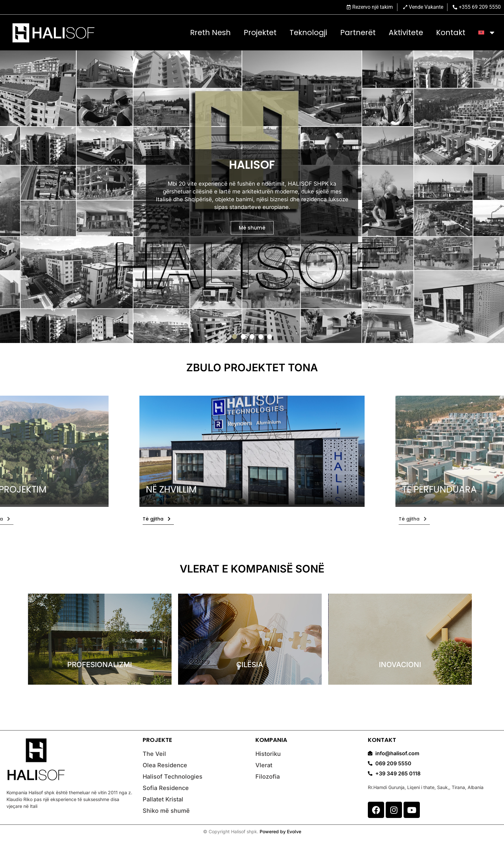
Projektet (260, 33)
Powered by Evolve (280, 831)
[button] (234, 337)
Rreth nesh (210, 33)
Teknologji (308, 33)
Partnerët (358, 33)
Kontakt (451, 33)
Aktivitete (406, 33)
